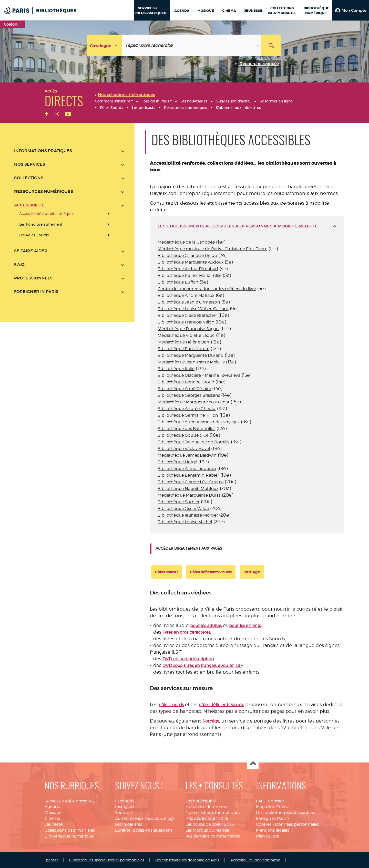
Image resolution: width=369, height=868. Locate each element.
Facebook (125, 801)
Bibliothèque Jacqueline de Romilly (193, 442)
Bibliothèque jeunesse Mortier (188, 515)
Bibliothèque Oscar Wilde (183, 509)
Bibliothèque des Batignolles (186, 429)
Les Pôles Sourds (34, 235)
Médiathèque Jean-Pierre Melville (191, 362)
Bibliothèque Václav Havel (184, 449)
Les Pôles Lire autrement (41, 224)
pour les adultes (206, 626)
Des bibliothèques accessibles (285, 813)
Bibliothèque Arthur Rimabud (188, 269)
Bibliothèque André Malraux (186, 295)
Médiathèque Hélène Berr (184, 342)
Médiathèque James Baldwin (187, 455)
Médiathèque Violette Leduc (186, 335)
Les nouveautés (201, 801)
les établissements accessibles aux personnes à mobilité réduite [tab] (238, 226)
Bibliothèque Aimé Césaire (184, 389)
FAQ (260, 801)
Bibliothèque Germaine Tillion (188, 415)
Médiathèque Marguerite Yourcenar (193, 402)
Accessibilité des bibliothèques (47, 213)
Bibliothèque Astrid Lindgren (187, 469)
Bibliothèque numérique (69, 836)
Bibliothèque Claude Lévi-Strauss (191, 482)
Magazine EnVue (273, 807)
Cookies (264, 824)
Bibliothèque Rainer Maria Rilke (189, 275)
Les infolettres (129, 824)
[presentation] (69, 224)
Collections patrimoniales (70, 830)
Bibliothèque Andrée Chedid (187, 409)
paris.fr (52, 860)
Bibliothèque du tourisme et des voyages (198, 422)
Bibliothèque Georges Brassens (189, 395)
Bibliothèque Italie (176, 369)
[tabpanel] (247, 384)
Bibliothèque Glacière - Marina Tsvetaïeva (199, 375)
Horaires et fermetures (207, 807)
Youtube (123, 813)
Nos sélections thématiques (213, 813)
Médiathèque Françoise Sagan (188, 329)
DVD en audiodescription (188, 659)
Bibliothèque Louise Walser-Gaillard (193, 309)
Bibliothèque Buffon (178, 282)
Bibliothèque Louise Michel (185, 522)
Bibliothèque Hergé (177, 462)
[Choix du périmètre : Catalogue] (104, 45)
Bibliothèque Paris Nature (183, 349)
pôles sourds (171, 705)
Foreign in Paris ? (273, 818)
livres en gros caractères (186, 632)
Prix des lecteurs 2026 (207, 818)
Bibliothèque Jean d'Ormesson (189, 302)
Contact (276, 801)
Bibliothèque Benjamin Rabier (188, 475)
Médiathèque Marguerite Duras (189, 495)
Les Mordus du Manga (207, 830)
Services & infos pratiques (69, 801)
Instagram (125, 807)
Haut (253, 764)
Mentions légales (273, 830)
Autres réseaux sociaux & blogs (145, 818)
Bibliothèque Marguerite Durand (191, 355)
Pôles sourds (167, 572)
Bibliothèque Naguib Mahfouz (188, 489)
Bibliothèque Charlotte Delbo (187, 255)
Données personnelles (297, 824)
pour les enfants (245, 626)
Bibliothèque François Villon (187, 322)
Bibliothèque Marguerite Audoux (191, 262)
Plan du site (268, 836)
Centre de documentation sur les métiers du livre (207, 289)
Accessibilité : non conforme (255, 860)
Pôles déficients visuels (211, 572)
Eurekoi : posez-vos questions (144, 830)
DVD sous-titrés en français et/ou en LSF (202, 666)
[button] (351, 10)
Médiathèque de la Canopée (186, 242)
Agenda (52, 807)
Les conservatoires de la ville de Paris (187, 860)
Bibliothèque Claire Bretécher (187, 315)
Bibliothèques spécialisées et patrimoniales (106, 860)
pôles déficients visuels (221, 705)
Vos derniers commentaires (213, 836)
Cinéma (52, 818)
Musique (53, 813)
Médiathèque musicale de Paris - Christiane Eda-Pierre (212, 249)
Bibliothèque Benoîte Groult (186, 382)
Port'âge (211, 721)
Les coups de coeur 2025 (210, 824)
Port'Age (252, 572)
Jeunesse (54, 824)
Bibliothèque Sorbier (178, 502)
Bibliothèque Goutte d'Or (183, 435)
